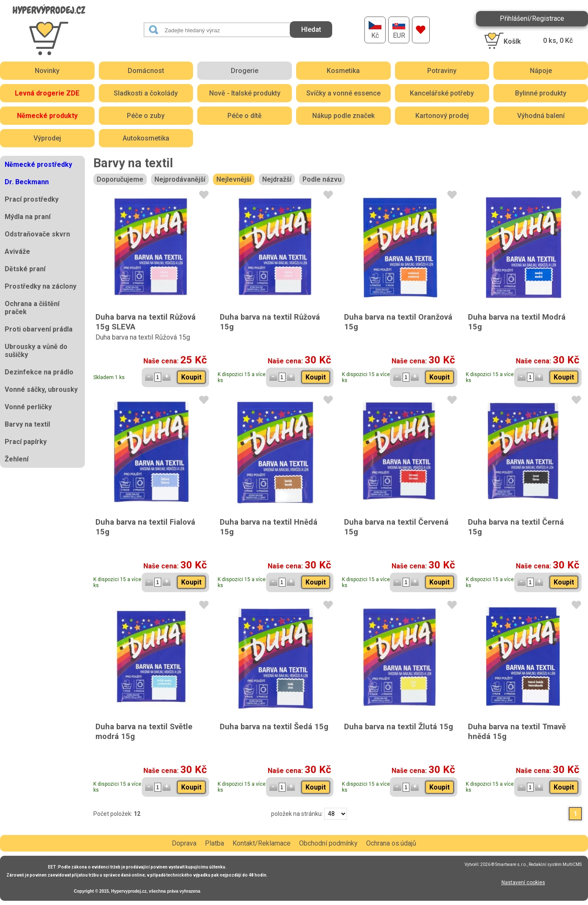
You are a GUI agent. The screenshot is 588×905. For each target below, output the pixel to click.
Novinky (47, 71)
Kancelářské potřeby (442, 93)
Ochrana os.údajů (391, 843)
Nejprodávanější (180, 179)
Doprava (184, 843)
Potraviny (442, 71)
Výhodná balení (541, 116)
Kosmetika (343, 71)
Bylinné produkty (541, 93)
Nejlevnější (234, 179)
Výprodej (47, 138)
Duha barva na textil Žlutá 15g (399, 727)
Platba (214, 843)
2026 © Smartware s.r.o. (504, 864)
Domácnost (146, 71)
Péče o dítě (245, 116)
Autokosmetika (146, 138)
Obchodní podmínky (328, 843)
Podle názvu (322, 179)
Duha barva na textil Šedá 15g (274, 727)
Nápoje (541, 71)
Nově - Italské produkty (245, 93)
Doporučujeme (120, 179)
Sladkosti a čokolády (146, 93)
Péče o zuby (146, 116)
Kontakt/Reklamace (262, 843)
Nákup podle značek (343, 116)
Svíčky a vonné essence (343, 93)
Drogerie (245, 71)
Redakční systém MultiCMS (555, 864)
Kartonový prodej (442, 116)
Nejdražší (277, 179)
